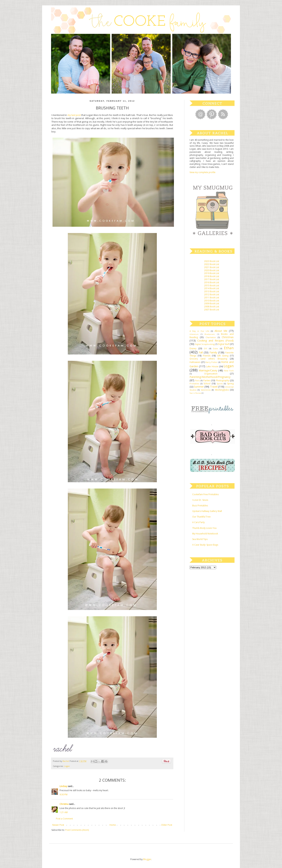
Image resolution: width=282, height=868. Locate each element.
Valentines (206, 390)
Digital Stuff (224, 344)
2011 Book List (212, 298)
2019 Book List (212, 273)
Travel (214, 387)
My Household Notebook (205, 534)
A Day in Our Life (199, 331)
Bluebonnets (210, 334)
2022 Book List (212, 264)
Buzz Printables (200, 506)
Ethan (229, 348)
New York (229, 371)
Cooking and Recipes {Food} (215, 341)
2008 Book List (212, 307)
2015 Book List (212, 285)
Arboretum (194, 334)
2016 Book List (212, 282)
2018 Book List (212, 276)
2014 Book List (212, 288)
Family (213, 352)
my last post (74, 115)
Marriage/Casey (208, 370)
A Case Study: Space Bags (205, 545)
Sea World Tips (200, 539)
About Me (221, 331)
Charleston (211, 337)
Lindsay (63, 786)
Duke (215, 348)
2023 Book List (212, 261)
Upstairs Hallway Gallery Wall (207, 511)
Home (113, 825)
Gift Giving (223, 356)
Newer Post (58, 825)
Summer (199, 387)
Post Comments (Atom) (77, 830)
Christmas (228, 337)
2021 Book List (212, 267)
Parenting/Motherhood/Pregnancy (210, 377)
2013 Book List (212, 291)
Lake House (212, 366)
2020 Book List (212, 270)
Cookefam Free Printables (205, 494)
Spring (230, 384)
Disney (193, 348)
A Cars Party (198, 522)
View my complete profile (203, 172)
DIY (206, 348)
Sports (220, 384)
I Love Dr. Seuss (200, 500)
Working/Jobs (222, 390)
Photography (222, 380)
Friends (207, 356)
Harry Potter (211, 362)
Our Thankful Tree (201, 517)
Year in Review (195, 393)
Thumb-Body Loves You (204, 528)
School (207, 384)
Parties (207, 380)
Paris (197, 380)
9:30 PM (63, 794)
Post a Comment (64, 819)
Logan (67, 766)
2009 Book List (212, 303)
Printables (194, 384)
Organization (211, 374)
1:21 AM (64, 812)
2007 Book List (212, 310)
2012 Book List (212, 294)
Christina (64, 804)
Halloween (195, 362)
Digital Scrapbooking (205, 344)
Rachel (66, 761)
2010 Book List (212, 301)
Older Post (167, 825)
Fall (201, 352)
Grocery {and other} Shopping (208, 359)
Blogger (147, 859)
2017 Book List (212, 279)
